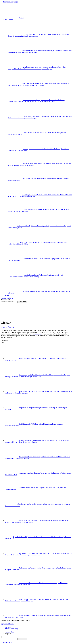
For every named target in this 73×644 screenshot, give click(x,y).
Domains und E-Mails (39, 84)
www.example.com (36, 334)
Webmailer (36, 276)
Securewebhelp (9, 632)
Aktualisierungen (37, 68)
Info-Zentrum (9, 20)
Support (7, 295)
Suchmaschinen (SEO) (36, 101)
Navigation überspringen (11, 2)
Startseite (15, 18)
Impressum (8, 627)
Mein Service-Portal (7, 298)
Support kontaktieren (7, 624)
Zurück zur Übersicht (7, 327)
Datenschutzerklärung (11, 629)
